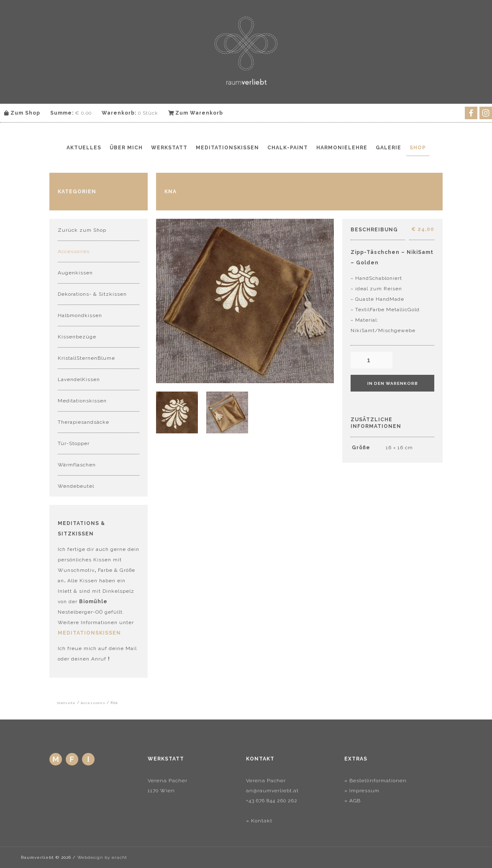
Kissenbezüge (77, 337)
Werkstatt (169, 148)
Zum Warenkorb (196, 113)
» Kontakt (259, 821)
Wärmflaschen (77, 465)
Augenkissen (75, 273)
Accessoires (74, 251)
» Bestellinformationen (375, 781)
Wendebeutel (76, 486)
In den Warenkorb (393, 383)
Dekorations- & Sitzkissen (92, 294)
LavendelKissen (79, 379)
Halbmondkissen (80, 315)
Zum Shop (22, 113)
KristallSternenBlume (86, 358)
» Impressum (362, 791)
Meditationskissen (227, 148)
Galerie (388, 148)
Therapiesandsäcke (83, 422)
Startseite (66, 703)
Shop (418, 148)
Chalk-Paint (288, 148)
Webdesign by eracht (102, 857)
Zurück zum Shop (82, 230)
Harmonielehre (342, 148)
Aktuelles (84, 148)
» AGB (352, 801)
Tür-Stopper (74, 443)
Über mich (126, 148)
